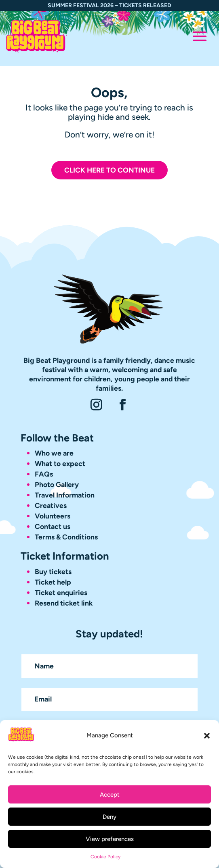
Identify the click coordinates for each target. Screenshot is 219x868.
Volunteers (53, 516)
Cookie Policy (105, 857)
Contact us (53, 526)
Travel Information (65, 495)
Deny (109, 817)
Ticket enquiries (61, 592)
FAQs (44, 474)
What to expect (61, 463)
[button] (207, 736)
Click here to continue (109, 170)
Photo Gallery (57, 484)
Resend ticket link (64, 603)
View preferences (110, 839)
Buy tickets (53, 571)
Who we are (54, 453)
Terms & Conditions (66, 537)
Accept (110, 795)
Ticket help (53, 582)
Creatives (51, 505)
